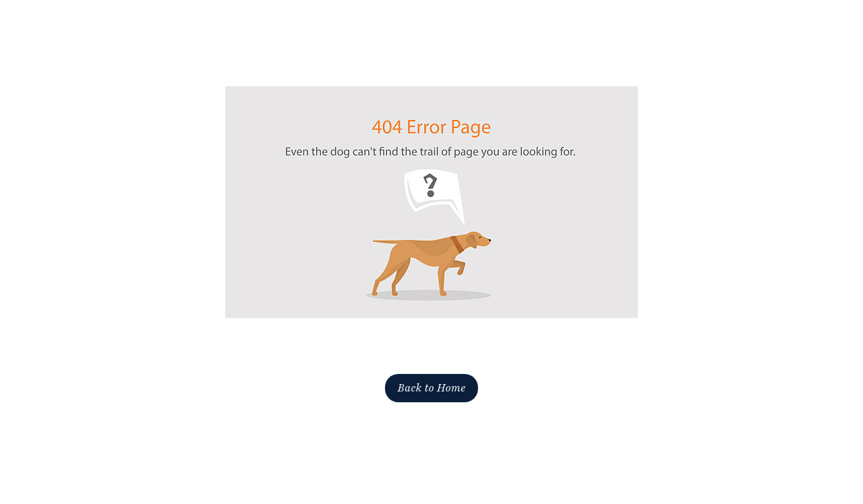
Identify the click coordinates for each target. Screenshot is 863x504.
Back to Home (431, 388)
